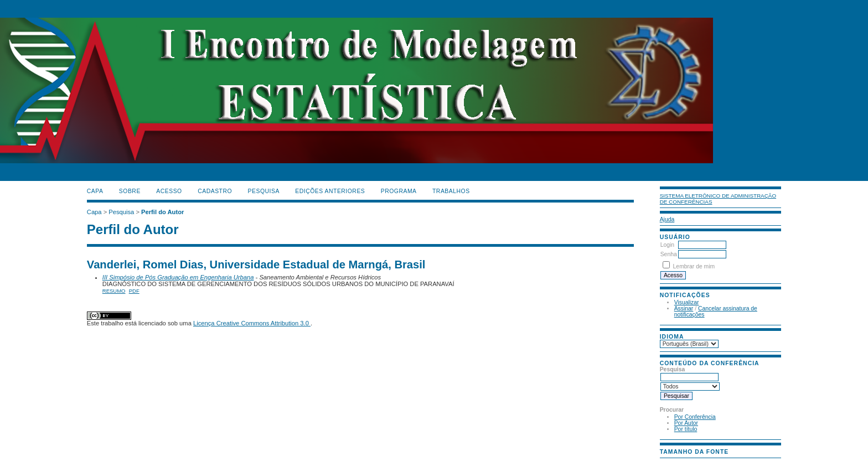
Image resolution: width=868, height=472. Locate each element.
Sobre (130, 191)
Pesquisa (264, 191)
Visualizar (687, 302)
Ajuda (667, 219)
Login (667, 245)
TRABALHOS (451, 191)
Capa (95, 191)
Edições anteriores (330, 191)
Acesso (169, 191)
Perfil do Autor (162, 212)
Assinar (684, 308)
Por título (686, 429)
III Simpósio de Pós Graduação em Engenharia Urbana (178, 277)
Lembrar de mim (694, 266)
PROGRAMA (399, 191)
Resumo (114, 291)
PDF (134, 291)
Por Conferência (695, 417)
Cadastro (215, 191)
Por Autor (686, 423)
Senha (669, 254)
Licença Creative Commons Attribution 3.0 (252, 323)
